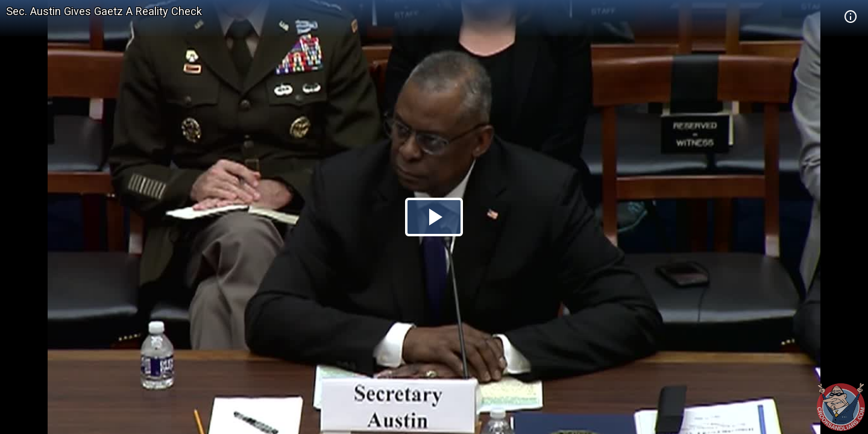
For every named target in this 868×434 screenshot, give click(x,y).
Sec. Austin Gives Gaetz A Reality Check (104, 11)
